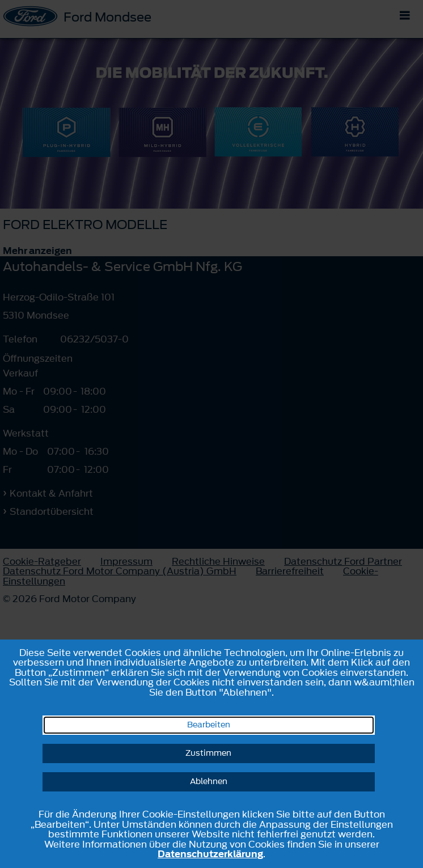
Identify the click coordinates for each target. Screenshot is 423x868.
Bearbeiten (209, 725)
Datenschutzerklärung (210, 854)
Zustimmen (208, 753)
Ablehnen (209, 782)
